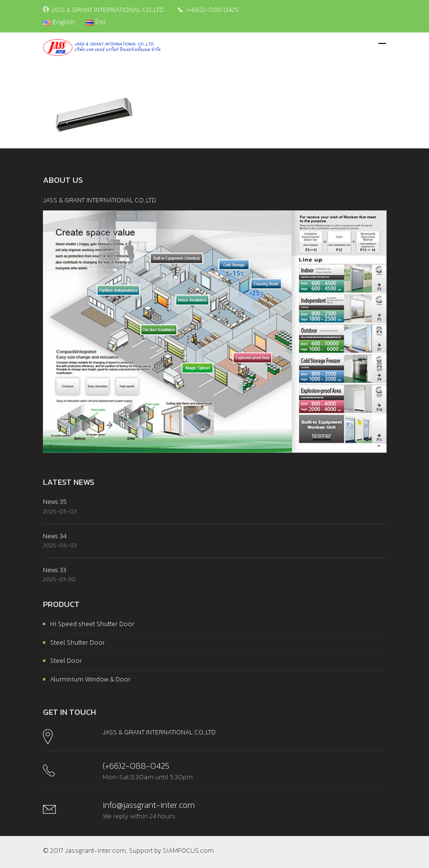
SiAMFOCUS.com (188, 851)
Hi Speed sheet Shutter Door (92, 624)
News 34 (55, 536)
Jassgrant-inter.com (95, 851)
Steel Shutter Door (78, 643)
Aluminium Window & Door (90, 679)
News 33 (55, 570)
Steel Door (66, 661)
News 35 (55, 502)
